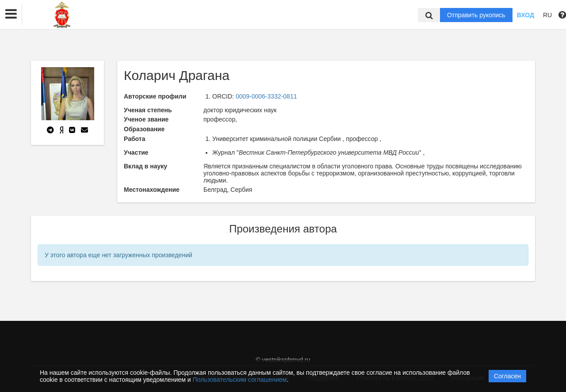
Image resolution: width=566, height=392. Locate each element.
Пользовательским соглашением (240, 380)
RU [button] (547, 15)
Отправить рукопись (476, 15)
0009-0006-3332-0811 (266, 96)
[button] (11, 14)
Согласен (507, 376)
